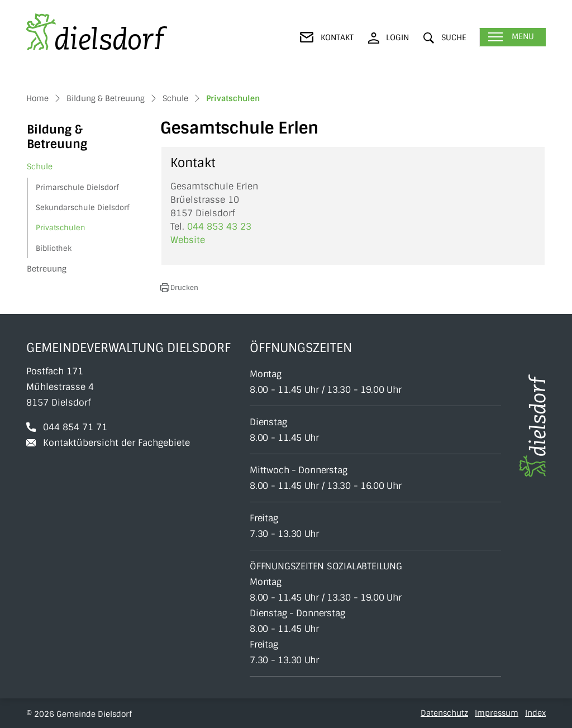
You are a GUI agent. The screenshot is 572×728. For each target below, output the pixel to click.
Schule (40, 166)
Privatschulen (63, 230)
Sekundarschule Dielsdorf (82, 208)
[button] (445, 38)
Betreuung (47, 269)
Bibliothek (54, 248)
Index (535, 713)
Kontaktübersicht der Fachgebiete (116, 443)
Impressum (497, 713)
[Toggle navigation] (513, 37)
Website (193, 240)
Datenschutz (444, 713)
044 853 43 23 (219, 227)
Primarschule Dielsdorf (77, 187)
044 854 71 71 (75, 427)
